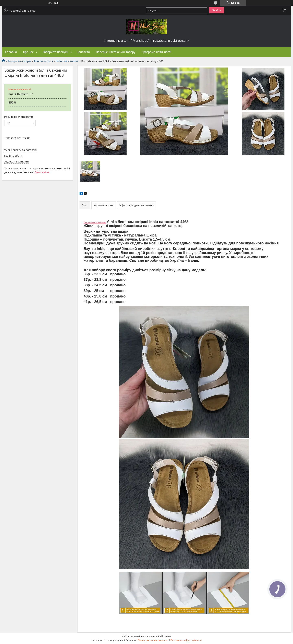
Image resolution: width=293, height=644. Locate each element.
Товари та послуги (55, 52)
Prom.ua (166, 636)
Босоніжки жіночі (67, 61)
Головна (11, 52)
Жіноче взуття (43, 61)
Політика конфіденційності (186, 640)
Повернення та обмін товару (116, 52)
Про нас (28, 52)
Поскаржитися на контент (153, 640)
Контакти (83, 52)
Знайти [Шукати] (217, 10)
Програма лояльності (156, 52)
